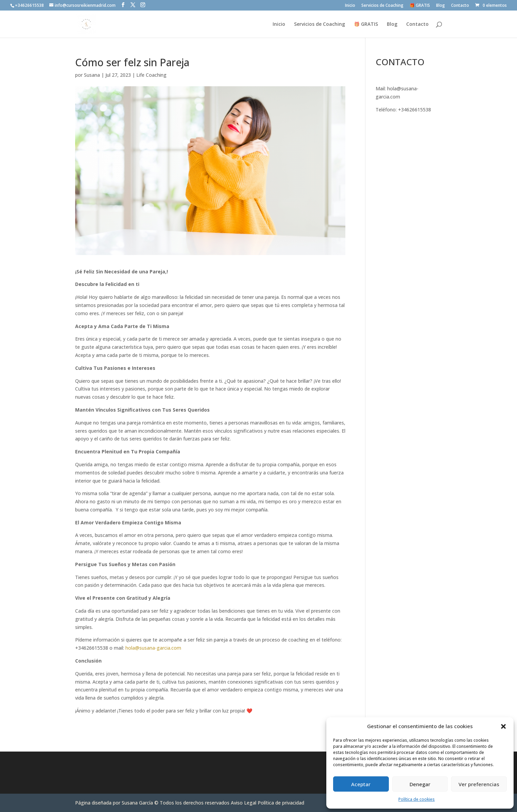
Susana (92, 75)
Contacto (460, 6)
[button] (503, 726)
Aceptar (361, 784)
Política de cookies (417, 799)
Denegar (420, 784)
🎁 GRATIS (420, 6)
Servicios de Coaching (382, 6)
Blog (441, 6)
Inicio (350, 6)
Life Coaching (151, 75)
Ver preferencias (479, 784)
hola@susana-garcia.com (153, 648)
